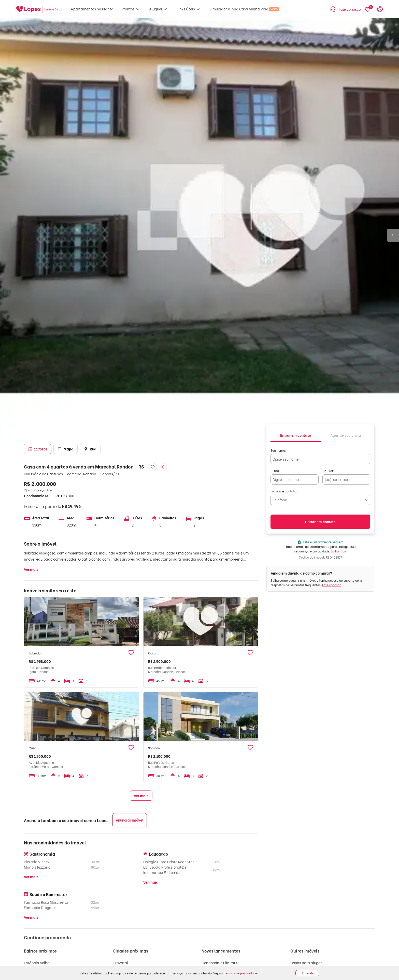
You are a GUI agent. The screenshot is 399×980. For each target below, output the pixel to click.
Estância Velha (37, 963)
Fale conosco (332, 585)
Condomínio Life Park (219, 963)
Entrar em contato (320, 522)
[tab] (296, 435)
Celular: (328, 471)
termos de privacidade (241, 973)
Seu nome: (278, 450)
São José (31, 970)
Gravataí (120, 963)
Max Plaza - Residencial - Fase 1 (229, 970)
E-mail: (276, 471)
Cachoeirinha (124, 970)
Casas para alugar (306, 963)
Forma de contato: (284, 491)
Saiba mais (339, 551)
